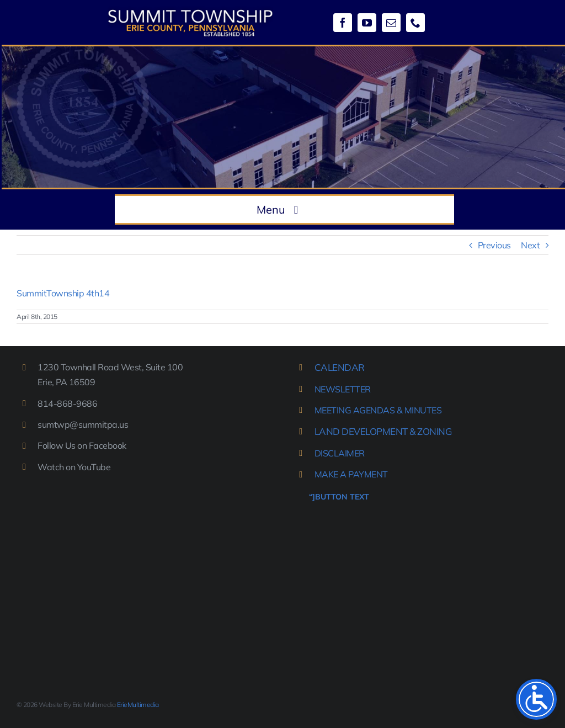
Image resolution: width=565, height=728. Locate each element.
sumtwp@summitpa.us (83, 424)
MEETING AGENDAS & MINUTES (378, 410)
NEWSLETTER (343, 389)
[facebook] (343, 23)
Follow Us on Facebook (82, 445)
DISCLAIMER (340, 453)
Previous (494, 245)
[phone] (415, 23)
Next (530, 245)
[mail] (391, 23)
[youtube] (367, 23)
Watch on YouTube (74, 467)
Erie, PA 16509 (66, 382)
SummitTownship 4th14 (63, 293)
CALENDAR (340, 367)
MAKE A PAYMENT (351, 474)
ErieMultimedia (138, 705)
